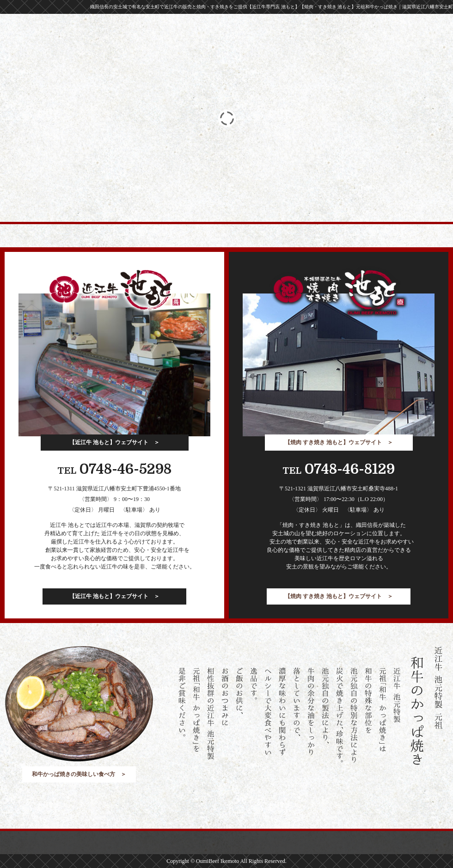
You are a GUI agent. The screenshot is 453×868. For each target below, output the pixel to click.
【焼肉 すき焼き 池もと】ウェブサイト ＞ (339, 442)
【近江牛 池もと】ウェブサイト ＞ (114, 442)
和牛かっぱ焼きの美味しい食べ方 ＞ (79, 774)
